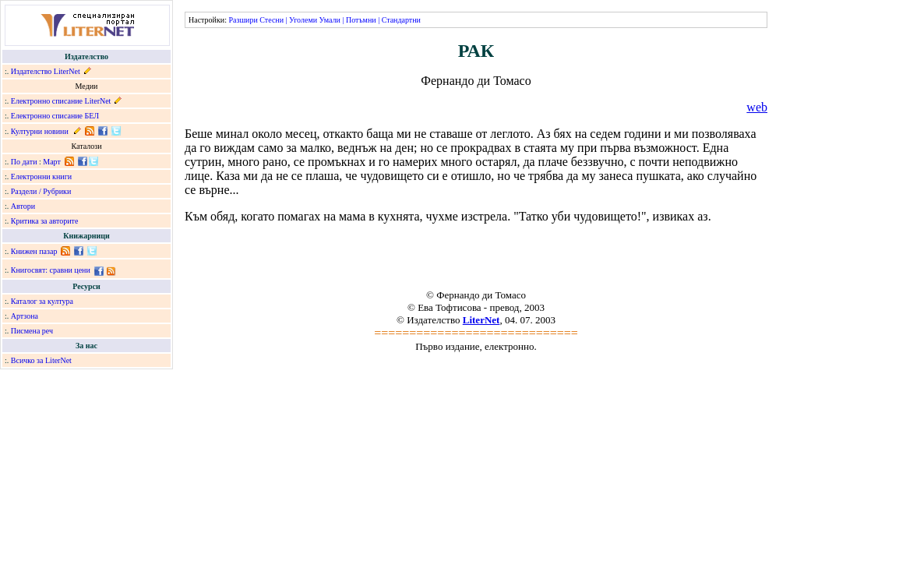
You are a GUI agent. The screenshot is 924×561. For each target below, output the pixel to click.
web (757, 107)
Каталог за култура (42, 301)
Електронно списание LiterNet (61, 101)
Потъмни (361, 20)
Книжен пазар (34, 251)
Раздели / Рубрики (41, 191)
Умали (330, 20)
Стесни (272, 20)
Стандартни (401, 20)
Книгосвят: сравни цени (51, 270)
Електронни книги (41, 176)
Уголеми (303, 20)
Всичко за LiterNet (41, 360)
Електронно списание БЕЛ (55, 116)
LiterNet (481, 320)
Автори (23, 206)
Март (52, 162)
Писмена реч (32, 331)
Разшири (243, 20)
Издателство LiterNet (46, 71)
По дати (24, 162)
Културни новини (40, 131)
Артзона (25, 316)
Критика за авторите (45, 221)
